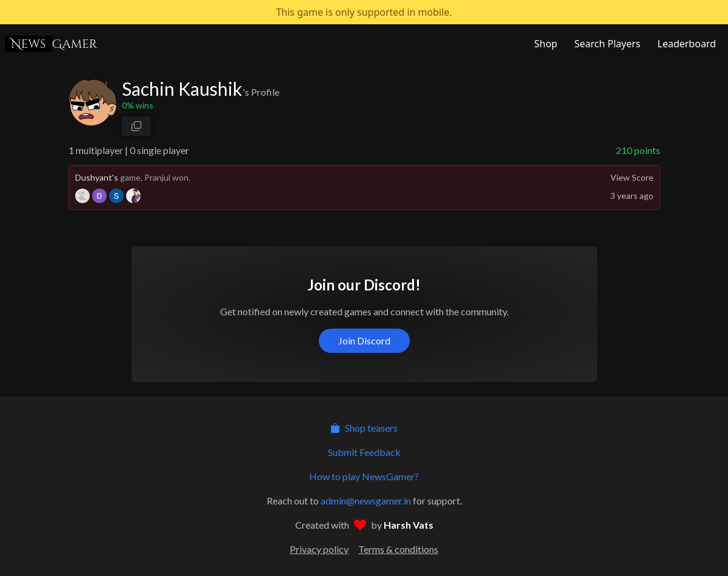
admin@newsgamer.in (366, 501)
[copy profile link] (136, 126)
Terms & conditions (398, 549)
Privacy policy (319, 549)
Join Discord (364, 340)
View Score (632, 177)
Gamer (51, 44)
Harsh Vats (409, 525)
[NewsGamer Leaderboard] (686, 44)
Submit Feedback (364, 452)
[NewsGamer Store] (544, 44)
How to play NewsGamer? (364, 476)
